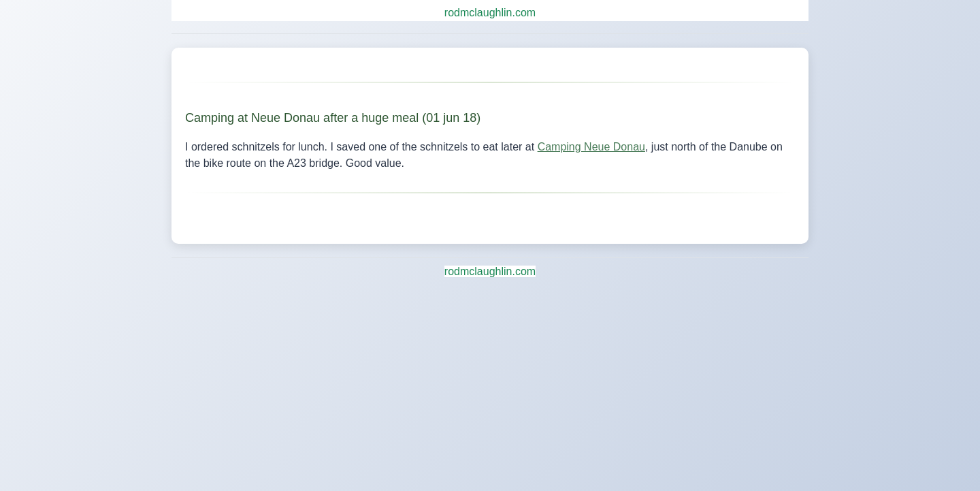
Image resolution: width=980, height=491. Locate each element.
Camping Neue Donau (591, 147)
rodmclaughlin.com (490, 13)
